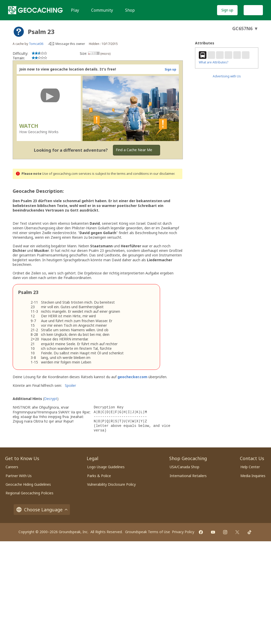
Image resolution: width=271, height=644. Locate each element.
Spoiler (70, 385)
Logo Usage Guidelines (106, 467)
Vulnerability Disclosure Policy (111, 484)
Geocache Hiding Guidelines (28, 484)
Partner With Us (19, 476)
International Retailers (188, 476)
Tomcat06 (36, 44)
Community (102, 10)
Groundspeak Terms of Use (148, 532)
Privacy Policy (183, 532)
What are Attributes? (214, 62)
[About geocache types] (19, 32)
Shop (130, 10)
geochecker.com (132, 377)
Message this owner (70, 44)
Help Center (250, 467)
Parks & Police (99, 476)
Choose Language (42, 510)
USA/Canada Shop (185, 467)
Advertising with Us (227, 76)
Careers (12, 467)
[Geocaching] (35, 10)
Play (75, 10)
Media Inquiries (253, 476)
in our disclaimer (162, 174)
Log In (253, 10)
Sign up (227, 10)
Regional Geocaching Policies (30, 493)
